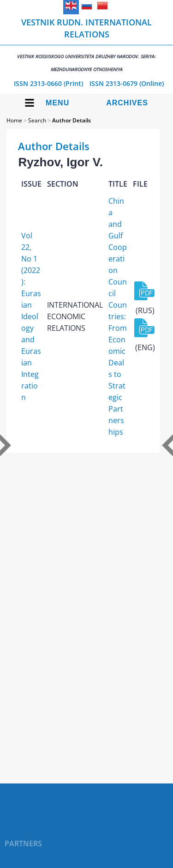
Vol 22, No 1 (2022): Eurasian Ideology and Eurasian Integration (31, 316)
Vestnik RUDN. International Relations (86, 45)
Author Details (72, 120)
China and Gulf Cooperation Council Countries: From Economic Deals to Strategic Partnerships (118, 316)
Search (37, 120)
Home (14, 120)
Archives (127, 103)
